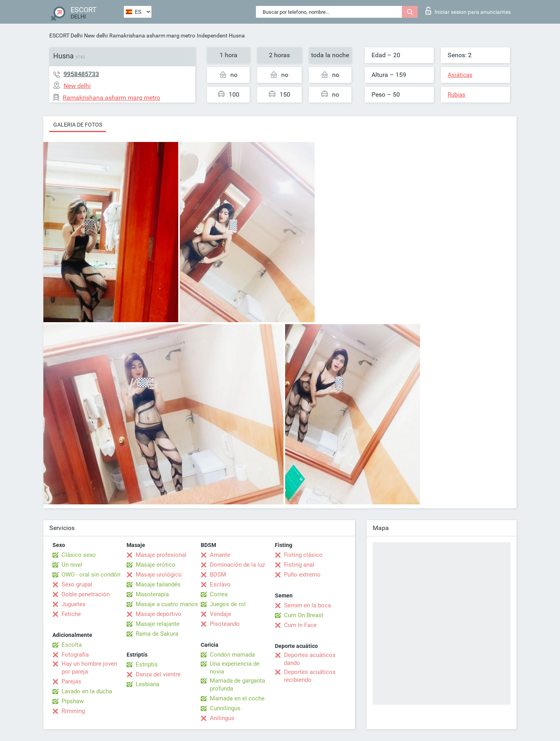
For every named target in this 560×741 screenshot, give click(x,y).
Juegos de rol (228, 604)
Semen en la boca (307, 605)
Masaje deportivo (159, 614)
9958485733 (81, 74)
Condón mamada (232, 655)
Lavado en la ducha (87, 691)
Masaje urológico (159, 575)
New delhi (96, 35)
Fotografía (75, 655)
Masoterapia (152, 594)
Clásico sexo (79, 555)
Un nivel (72, 565)
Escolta (72, 645)
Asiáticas (460, 75)
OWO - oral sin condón (91, 575)
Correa (219, 594)
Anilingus (222, 718)
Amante (220, 555)
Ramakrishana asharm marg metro (152, 35)
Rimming (73, 711)
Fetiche (71, 614)
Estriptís (147, 664)
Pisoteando (225, 624)
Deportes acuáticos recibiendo (310, 676)
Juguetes (74, 604)
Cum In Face (300, 625)
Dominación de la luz (237, 565)
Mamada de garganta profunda (237, 685)
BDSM (218, 575)
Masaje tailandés (158, 584)
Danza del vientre (158, 674)
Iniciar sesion (468, 11)
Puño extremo (302, 575)
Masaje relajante (158, 624)
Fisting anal (299, 565)
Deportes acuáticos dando (310, 659)
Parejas (71, 681)
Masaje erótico (156, 565)
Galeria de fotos (78, 125)
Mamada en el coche (237, 698)
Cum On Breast (304, 615)
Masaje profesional (161, 555)
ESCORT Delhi (66, 35)
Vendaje (220, 614)
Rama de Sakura (157, 634)
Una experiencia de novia (235, 668)
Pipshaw (73, 701)
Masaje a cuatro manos (167, 604)
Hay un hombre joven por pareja (89, 668)
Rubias (456, 95)
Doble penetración (86, 594)
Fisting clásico (303, 555)
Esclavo (220, 584)
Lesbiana (147, 684)
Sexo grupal (77, 584)
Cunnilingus (225, 708)
